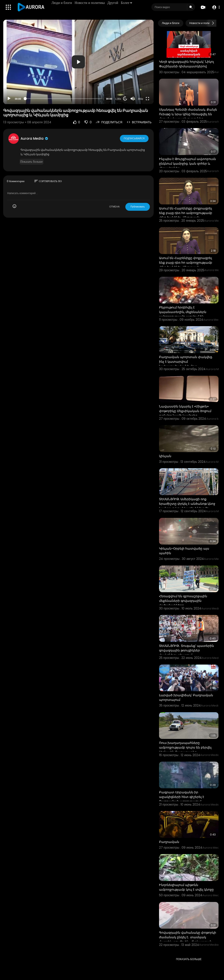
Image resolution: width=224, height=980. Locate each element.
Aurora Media (35, 138)
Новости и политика (90, 3)
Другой (113, 3)
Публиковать (137, 207)
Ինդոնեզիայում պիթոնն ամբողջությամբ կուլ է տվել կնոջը (186, 887)
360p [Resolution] (140, 99)
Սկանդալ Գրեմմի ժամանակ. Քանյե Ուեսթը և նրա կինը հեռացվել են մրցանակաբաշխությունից (188, 114)
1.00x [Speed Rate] (118, 99)
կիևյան (165, 456)
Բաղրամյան (169, 842)
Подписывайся (134, 138)
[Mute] (133, 99)
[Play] (9, 99)
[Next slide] (213, 23)
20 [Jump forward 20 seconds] (125, 99)
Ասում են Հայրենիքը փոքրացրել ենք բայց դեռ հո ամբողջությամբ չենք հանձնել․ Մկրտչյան (186, 213)
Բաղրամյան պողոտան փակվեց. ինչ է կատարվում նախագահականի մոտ (186, 362)
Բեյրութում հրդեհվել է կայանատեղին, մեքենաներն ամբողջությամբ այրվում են (183, 312)
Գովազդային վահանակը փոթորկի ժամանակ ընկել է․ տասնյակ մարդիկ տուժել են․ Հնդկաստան (188, 937)
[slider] (64, 99)
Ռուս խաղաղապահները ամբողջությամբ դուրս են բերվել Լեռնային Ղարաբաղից (185, 747)
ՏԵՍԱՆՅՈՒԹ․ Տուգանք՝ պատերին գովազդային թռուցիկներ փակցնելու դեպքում (186, 650)
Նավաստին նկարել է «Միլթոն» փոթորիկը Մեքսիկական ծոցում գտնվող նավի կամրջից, (185, 411)
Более (126, 3)
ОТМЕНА (114, 207)
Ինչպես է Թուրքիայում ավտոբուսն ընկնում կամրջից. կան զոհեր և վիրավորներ (187, 164)
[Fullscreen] (147, 99)
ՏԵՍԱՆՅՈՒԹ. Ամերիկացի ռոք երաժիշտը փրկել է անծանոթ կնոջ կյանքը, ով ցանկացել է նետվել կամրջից (187, 506)
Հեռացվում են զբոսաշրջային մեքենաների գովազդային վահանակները (183, 601)
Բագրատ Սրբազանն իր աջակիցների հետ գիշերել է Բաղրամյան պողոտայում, (182, 797)
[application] (78, 62)
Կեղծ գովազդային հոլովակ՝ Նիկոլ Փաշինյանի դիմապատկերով (186, 64)
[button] (216, 7)
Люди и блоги (62, 3)
